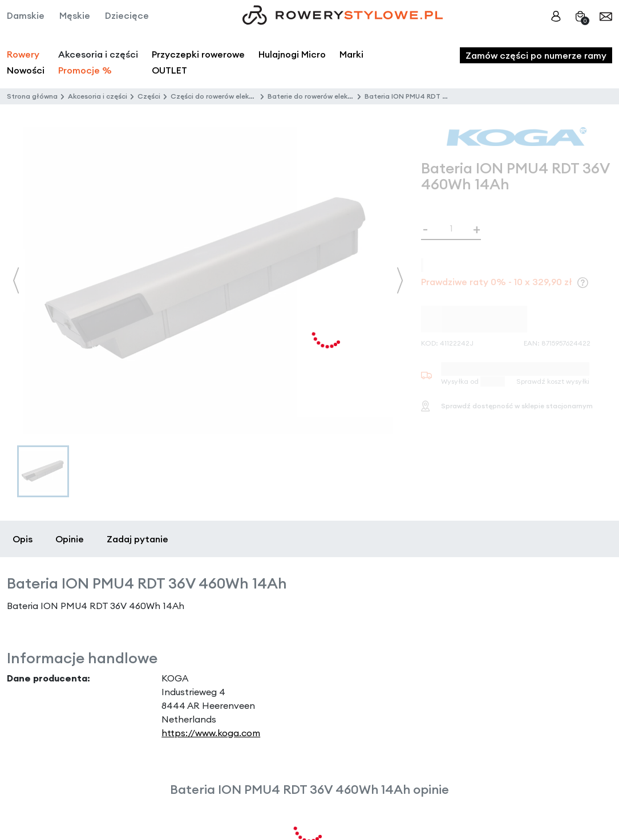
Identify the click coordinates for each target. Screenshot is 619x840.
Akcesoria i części (98, 96)
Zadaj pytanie (137, 539)
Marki (351, 54)
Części (149, 96)
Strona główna (32, 96)
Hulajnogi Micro (292, 54)
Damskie (26, 15)
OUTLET (169, 70)
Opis (23, 539)
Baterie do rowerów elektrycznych (324, 96)
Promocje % (85, 70)
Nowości (26, 70)
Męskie (75, 15)
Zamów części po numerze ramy (536, 55)
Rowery (23, 54)
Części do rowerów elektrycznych (226, 96)
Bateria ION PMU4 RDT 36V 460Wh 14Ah (433, 96)
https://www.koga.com (211, 733)
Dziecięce (127, 15)
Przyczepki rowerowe (198, 54)
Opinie (70, 539)
